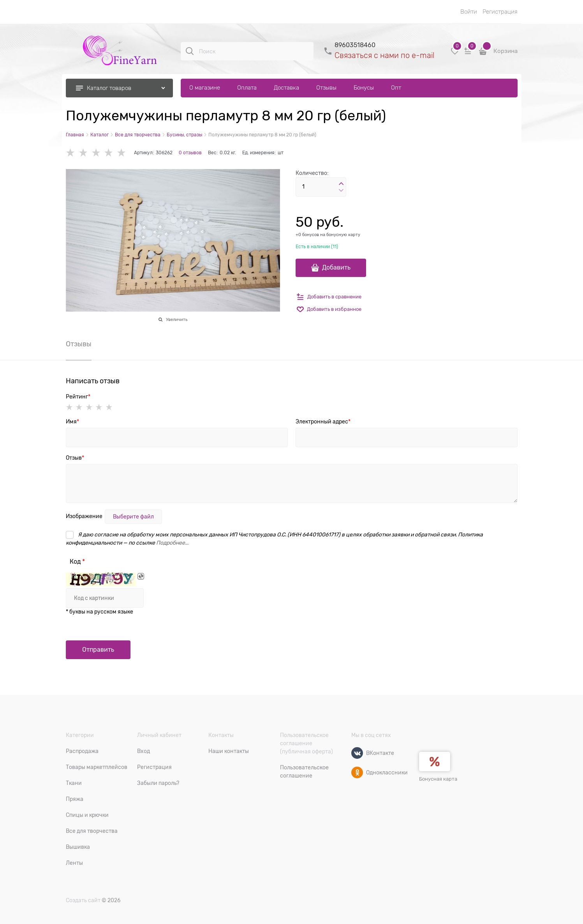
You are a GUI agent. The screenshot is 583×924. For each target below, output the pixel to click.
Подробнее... (172, 543)
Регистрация (500, 12)
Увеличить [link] (177, 319)
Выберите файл (133, 517)
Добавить (336, 268)
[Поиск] (190, 51)
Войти (469, 12)
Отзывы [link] (79, 344)
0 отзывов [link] (190, 153)
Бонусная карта (438, 779)
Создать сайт (83, 900)
